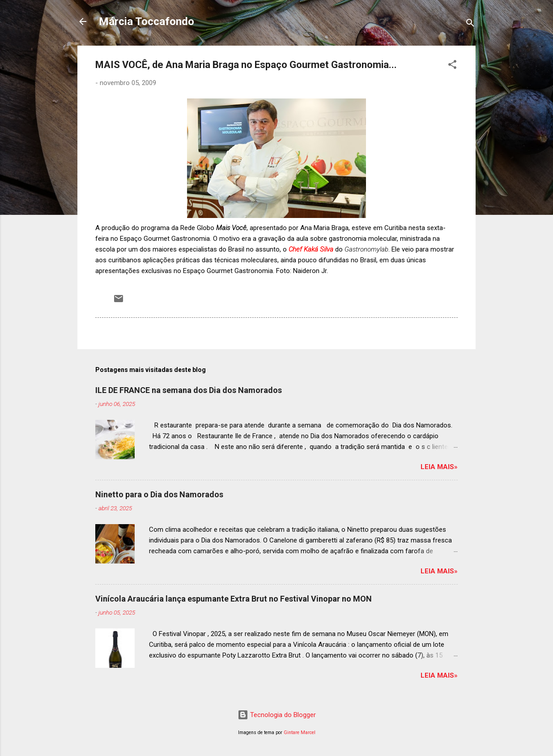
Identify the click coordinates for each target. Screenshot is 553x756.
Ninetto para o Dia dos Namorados (159, 494)
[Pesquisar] (470, 24)
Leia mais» (439, 467)
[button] (452, 66)
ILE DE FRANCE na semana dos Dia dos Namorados (189, 390)
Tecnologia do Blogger (277, 715)
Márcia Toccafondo (147, 21)
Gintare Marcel (300, 733)
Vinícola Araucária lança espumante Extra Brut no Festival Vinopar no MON (234, 599)
